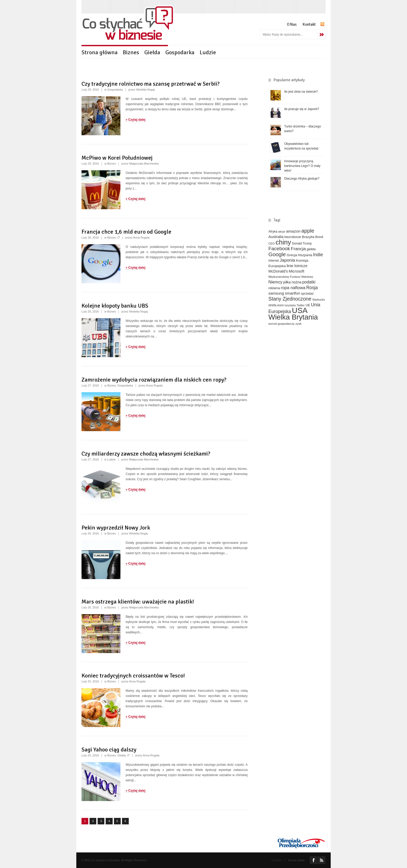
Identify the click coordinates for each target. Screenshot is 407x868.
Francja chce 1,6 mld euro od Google (126, 232)
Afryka (273, 232)
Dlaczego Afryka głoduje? (302, 179)
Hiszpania (305, 255)
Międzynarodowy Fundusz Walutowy (291, 277)
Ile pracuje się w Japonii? (302, 109)
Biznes (131, 52)
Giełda (152, 52)
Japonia (287, 260)
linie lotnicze (297, 266)
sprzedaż (307, 294)
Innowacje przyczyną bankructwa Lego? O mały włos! (302, 166)
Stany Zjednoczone (290, 299)
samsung (276, 293)
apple (308, 231)
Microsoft (296, 271)
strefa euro (276, 305)
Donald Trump (302, 243)
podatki (309, 282)
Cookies (277, 860)
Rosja (312, 288)
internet (274, 261)
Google (277, 254)
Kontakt (309, 24)
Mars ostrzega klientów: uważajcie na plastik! (138, 602)
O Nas (292, 24)
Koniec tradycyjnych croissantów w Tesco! (133, 676)
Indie (318, 255)
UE (308, 305)
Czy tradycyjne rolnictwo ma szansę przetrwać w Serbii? (151, 84)
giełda (311, 249)
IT (119, 238)
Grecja (292, 255)
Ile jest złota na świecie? (301, 92)
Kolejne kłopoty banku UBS (115, 306)
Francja (299, 249)
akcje (282, 231)
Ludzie (208, 52)
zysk (299, 324)
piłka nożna (292, 282)
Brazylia (308, 237)
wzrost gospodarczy (281, 324)
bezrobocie (293, 237)
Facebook (279, 249)
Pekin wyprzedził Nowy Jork (116, 528)
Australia (276, 237)
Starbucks (319, 300)
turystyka (290, 305)
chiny (283, 242)
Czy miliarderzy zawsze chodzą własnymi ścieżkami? (146, 454)
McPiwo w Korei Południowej (117, 158)
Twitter (300, 305)
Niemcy (275, 282)
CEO (272, 243)
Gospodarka (180, 52)
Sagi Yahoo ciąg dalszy (109, 750)
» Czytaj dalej (135, 120)
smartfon (292, 293)
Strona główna (100, 52)
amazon (293, 231)
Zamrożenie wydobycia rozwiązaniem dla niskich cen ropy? (154, 380)
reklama (274, 288)
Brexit (319, 237)
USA (300, 310)
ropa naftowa (293, 288)
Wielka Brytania (293, 317)
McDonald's (278, 271)
